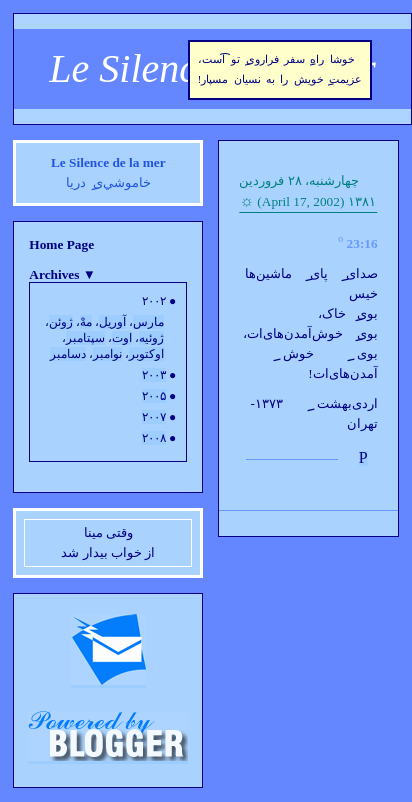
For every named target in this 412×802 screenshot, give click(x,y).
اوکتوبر (146, 354)
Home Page (61, 244)
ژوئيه (151, 338)
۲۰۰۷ (154, 417)
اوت (122, 338)
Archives (62, 274)
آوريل (112, 322)
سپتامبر (85, 338)
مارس (148, 322)
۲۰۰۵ (154, 396)
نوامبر (107, 354)
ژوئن (61, 322)
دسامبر (68, 354)
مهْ (86, 322)
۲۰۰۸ (154, 438)
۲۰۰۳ (154, 375)
